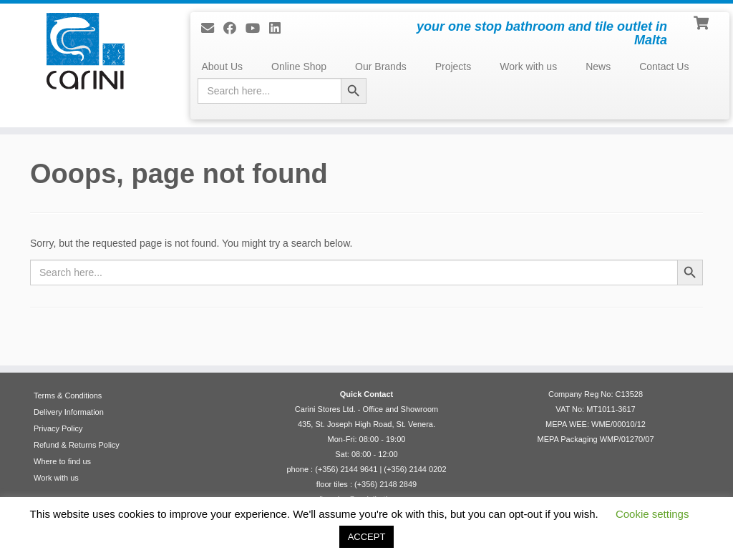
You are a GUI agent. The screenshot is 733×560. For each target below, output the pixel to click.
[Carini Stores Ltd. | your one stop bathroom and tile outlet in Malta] (86, 51)
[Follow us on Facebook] (234, 29)
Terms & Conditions (68, 396)
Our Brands (381, 67)
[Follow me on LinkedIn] (280, 29)
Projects (453, 67)
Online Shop (299, 67)
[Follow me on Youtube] (257, 29)
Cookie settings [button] (652, 514)
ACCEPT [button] (367, 537)
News (598, 67)
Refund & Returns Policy (77, 445)
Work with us (528, 67)
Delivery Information (69, 412)
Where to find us (62, 461)
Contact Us (664, 67)
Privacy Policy (58, 428)
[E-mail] (212, 29)
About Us (222, 67)
